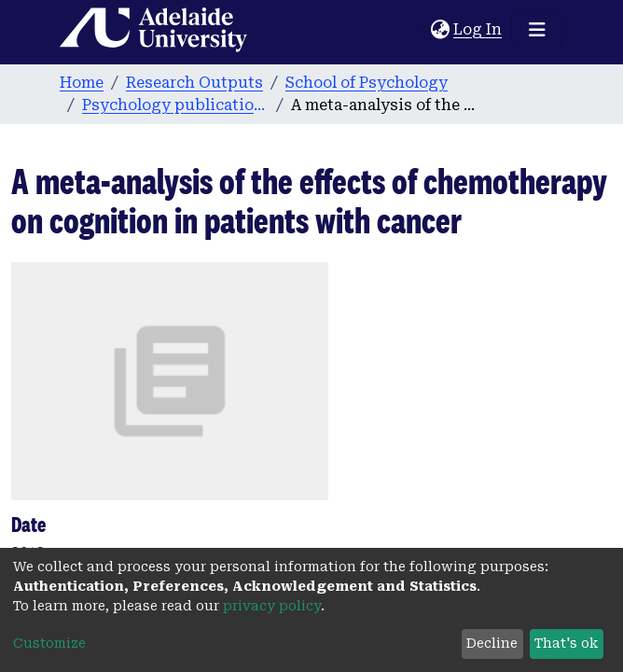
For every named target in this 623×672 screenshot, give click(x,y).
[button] (440, 30)
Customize (49, 643)
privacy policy (272, 606)
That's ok (566, 643)
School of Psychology (367, 83)
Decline (492, 643)
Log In (478, 29)
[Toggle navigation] (537, 30)
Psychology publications (175, 105)
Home (82, 83)
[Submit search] (416, 30)
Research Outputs (194, 83)
